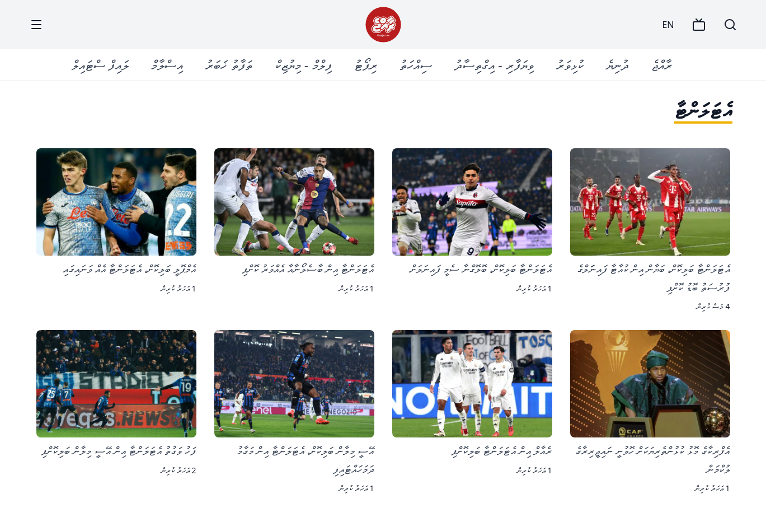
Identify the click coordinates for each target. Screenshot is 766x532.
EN (668, 25)
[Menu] (36, 25)
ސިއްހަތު (416, 65)
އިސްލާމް (167, 65)
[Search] (730, 25)
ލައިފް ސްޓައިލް (100, 65)
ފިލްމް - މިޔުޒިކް (303, 65)
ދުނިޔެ (617, 65)
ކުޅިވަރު (570, 65)
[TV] (699, 25)
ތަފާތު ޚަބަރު (229, 65)
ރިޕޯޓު (366, 65)
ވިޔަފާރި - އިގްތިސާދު (494, 65)
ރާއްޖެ (662, 65)
